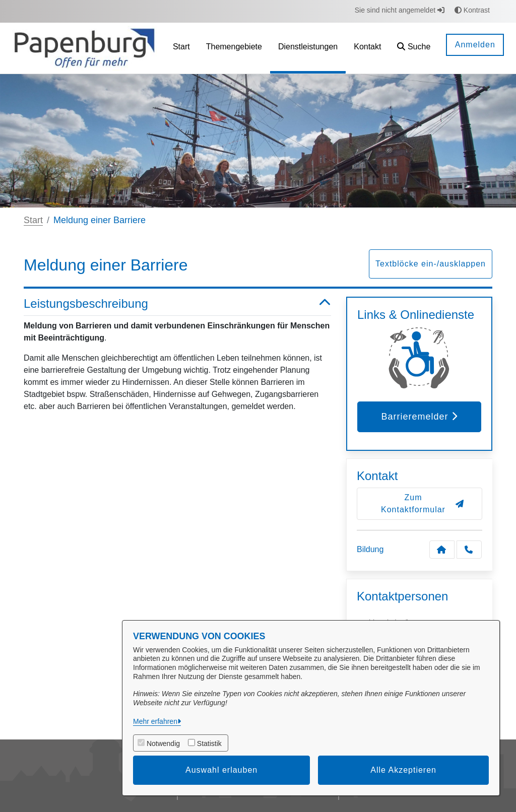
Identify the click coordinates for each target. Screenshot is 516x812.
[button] (414, 48)
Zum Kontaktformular (423, 503)
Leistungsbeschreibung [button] (177, 304)
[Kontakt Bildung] (442, 550)
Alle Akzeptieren (403, 770)
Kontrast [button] (472, 10)
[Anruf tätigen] (469, 550)
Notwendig (163, 743)
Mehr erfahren (155, 721)
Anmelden (475, 45)
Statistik (209, 743)
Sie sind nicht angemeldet (400, 10)
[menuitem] (181, 48)
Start (33, 220)
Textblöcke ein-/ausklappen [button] (431, 264)
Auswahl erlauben (221, 770)
